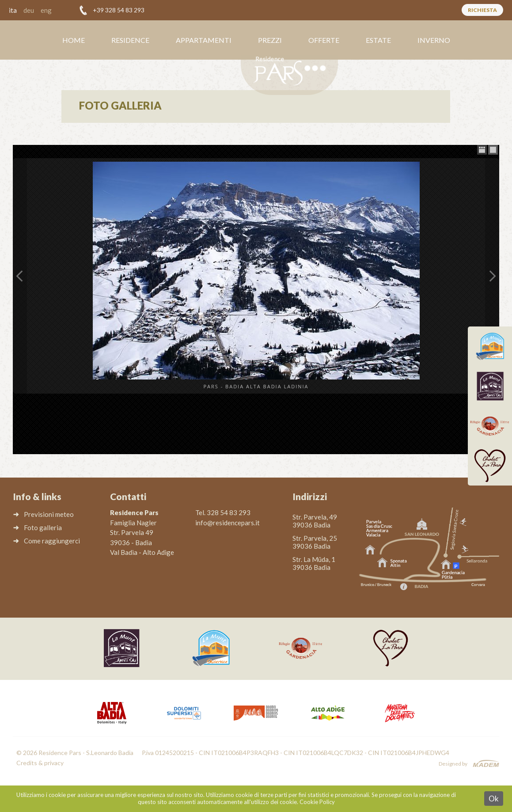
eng (46, 10)
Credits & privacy (40, 763)
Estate (378, 40)
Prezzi (270, 40)
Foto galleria (43, 527)
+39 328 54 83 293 (119, 10)
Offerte (324, 40)
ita (13, 10)
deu (29, 10)
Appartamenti (204, 40)
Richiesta (482, 10)
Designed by (453, 764)
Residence (130, 40)
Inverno (434, 40)
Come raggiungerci (52, 541)
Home (74, 40)
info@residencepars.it (228, 523)
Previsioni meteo (49, 514)
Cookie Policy (317, 802)
